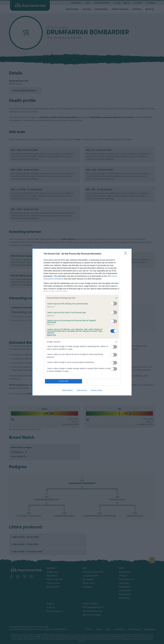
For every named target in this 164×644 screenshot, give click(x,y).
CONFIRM (63, 381)
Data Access (82, 390)
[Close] (126, 254)
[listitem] (82, 298)
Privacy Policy (96, 390)
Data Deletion (67, 390)
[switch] (114, 304)
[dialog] (82, 322)
